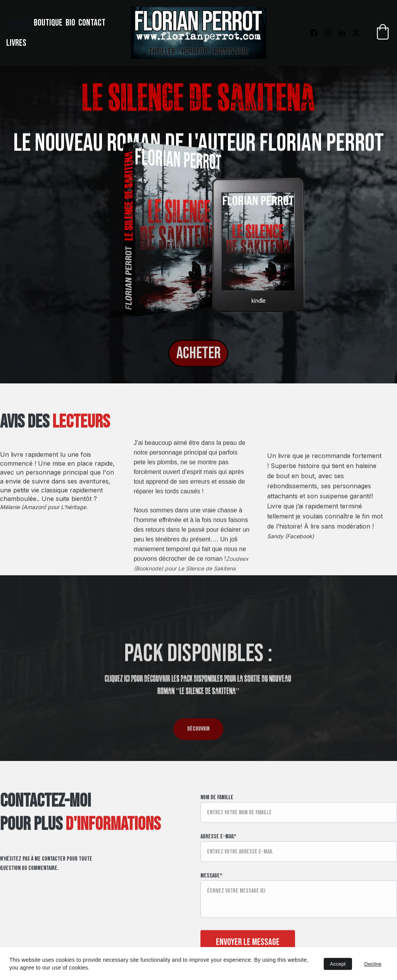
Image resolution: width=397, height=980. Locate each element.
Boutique (48, 23)
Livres (16, 43)
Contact (92, 23)
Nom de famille (217, 814)
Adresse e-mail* (218, 853)
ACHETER (198, 353)
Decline (373, 964)
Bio (70, 23)
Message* (211, 893)
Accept (338, 964)
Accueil (18, 23)
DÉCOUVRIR (198, 731)
